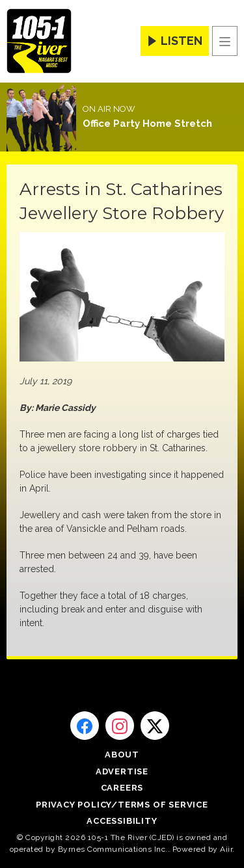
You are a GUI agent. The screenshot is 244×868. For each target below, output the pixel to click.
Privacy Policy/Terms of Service (122, 805)
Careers (122, 788)
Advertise (122, 771)
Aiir (226, 849)
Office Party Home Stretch (147, 124)
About (122, 755)
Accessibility (122, 821)
